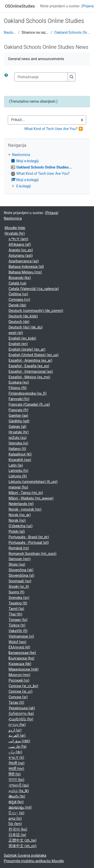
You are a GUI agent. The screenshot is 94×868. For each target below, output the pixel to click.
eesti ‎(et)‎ (16, 333)
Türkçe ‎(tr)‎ (17, 625)
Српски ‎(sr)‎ (18, 697)
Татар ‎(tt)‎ (16, 702)
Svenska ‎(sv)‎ (19, 598)
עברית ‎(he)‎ (17, 725)
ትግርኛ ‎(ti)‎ (16, 758)
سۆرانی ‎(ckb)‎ (19, 741)
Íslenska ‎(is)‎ (18, 443)
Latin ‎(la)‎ (16, 465)
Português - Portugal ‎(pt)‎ (29, 543)
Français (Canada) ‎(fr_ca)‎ (29, 404)
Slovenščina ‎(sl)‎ (21, 575)
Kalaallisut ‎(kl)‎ (20, 454)
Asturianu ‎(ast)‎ (21, 256)
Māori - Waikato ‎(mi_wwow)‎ (31, 498)
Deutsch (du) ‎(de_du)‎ (26, 327)
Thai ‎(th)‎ (15, 614)
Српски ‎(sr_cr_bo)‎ (23, 686)
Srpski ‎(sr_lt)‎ (19, 587)
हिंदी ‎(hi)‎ (15, 774)
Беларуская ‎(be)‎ (22, 653)
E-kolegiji (24, 186)
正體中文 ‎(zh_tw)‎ (22, 840)
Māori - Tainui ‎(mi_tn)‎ (26, 493)
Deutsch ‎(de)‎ (19, 322)
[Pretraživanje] (41, 77)
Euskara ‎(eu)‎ (19, 382)
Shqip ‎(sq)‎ (17, 564)
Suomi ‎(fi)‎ (16, 592)
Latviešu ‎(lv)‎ (18, 471)
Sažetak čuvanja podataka (25, 855)
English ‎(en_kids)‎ (22, 338)
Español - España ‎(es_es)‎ (29, 366)
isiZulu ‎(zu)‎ (18, 438)
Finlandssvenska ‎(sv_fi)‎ (27, 393)
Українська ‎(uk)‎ (22, 708)
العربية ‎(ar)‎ (17, 735)
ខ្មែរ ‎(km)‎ (15, 824)
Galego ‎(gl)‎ (17, 427)
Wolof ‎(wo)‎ (17, 642)
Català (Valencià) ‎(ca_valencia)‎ (34, 289)
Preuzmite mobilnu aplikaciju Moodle (34, 861)
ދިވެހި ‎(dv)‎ (15, 752)
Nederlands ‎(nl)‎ (21, 504)
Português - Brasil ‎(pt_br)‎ (29, 537)
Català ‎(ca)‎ (17, 283)
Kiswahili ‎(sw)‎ (20, 460)
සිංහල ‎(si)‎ (16, 813)
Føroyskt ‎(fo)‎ (19, 399)
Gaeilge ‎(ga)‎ (18, 416)
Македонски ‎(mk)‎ (24, 669)
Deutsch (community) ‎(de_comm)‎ (36, 311)
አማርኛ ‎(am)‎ (18, 239)
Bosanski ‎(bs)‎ (20, 278)
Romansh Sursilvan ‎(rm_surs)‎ (32, 554)
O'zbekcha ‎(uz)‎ (21, 526)
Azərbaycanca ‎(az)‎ (24, 261)
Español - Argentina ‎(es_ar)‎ (30, 360)
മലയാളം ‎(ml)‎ (20, 807)
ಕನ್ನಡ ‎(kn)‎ (16, 802)
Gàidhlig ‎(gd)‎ (19, 421)
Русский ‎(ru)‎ (19, 680)
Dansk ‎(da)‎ (17, 305)
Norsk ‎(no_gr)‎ (20, 515)
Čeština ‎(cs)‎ (18, 294)
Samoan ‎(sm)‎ (20, 559)
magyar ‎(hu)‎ (18, 487)
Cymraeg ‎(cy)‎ (19, 300)
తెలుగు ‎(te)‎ (17, 796)
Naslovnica (10, 32)
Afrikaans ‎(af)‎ (20, 244)
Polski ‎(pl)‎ (17, 531)
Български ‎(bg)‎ (21, 658)
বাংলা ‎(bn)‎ (16, 780)
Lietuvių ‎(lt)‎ (18, 476)
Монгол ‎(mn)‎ (19, 675)
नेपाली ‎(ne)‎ (16, 763)
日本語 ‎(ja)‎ (17, 835)
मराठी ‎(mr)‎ (16, 769)
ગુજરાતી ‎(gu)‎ (19, 785)
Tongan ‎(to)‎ (18, 620)
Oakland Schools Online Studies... (72, 32)
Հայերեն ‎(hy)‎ (21, 719)
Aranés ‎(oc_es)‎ (21, 250)
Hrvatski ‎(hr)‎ (15, 233)
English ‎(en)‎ (18, 344)
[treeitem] (47, 171)
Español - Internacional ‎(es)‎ (31, 371)
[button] (7, 77)
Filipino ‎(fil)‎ (18, 388)
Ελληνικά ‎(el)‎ (19, 647)
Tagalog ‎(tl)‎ (18, 603)
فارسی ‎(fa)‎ (18, 747)
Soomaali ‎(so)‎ (20, 581)
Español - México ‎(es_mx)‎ (29, 377)
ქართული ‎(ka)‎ (21, 714)
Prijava (88, 6)
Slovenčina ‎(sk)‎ (21, 570)
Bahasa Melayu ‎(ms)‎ (25, 272)
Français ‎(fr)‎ (18, 410)
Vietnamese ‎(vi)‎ (21, 636)
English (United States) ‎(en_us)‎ (34, 355)
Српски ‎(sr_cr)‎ (21, 691)
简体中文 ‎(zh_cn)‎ (22, 846)
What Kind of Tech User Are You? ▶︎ (54, 129)
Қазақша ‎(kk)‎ (20, 664)
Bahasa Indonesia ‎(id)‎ (26, 267)
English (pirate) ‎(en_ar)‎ (27, 349)
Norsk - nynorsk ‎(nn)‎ (25, 509)
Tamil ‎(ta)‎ (16, 609)
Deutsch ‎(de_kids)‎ (23, 316)
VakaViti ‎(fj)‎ (18, 631)
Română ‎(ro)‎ (19, 548)
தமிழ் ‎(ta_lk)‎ (19, 791)
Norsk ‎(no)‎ (17, 520)
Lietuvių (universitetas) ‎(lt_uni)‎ (33, 482)
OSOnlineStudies (20, 6)
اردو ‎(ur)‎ (15, 730)
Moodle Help (15, 228)
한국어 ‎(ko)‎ (18, 829)
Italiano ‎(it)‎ (17, 449)
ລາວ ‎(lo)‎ (15, 818)
